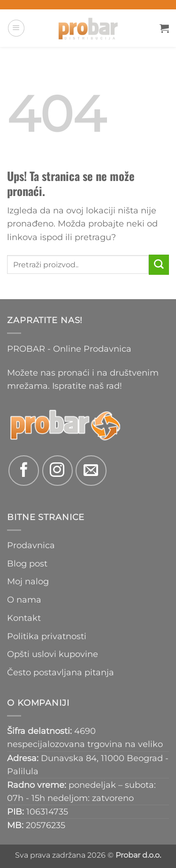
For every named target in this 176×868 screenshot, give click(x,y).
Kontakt (24, 618)
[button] (16, 28)
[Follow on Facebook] (24, 471)
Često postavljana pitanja (61, 672)
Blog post (27, 563)
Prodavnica (31, 545)
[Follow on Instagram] (57, 471)
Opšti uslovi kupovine (53, 654)
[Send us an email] (91, 471)
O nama (24, 600)
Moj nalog (28, 581)
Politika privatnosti (47, 636)
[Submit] (159, 265)
